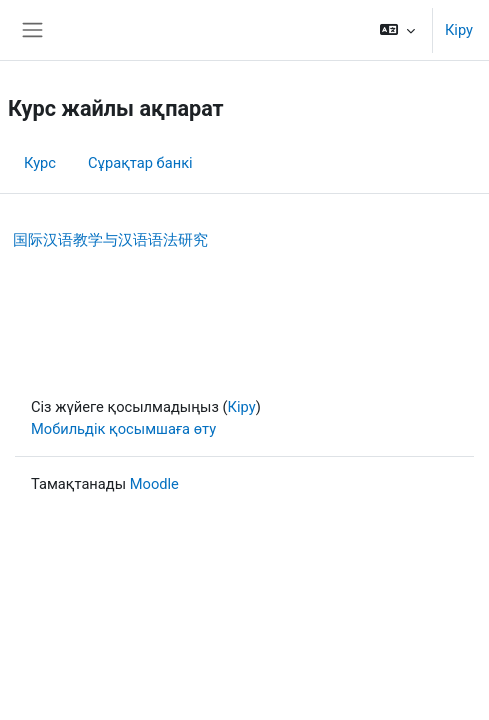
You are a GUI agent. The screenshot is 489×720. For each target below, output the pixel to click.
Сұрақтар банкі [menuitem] (140, 163)
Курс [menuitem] (40, 163)
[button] (397, 30)
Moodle (154, 484)
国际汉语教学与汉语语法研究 (110, 240)
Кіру (459, 30)
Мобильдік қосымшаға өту (123, 429)
